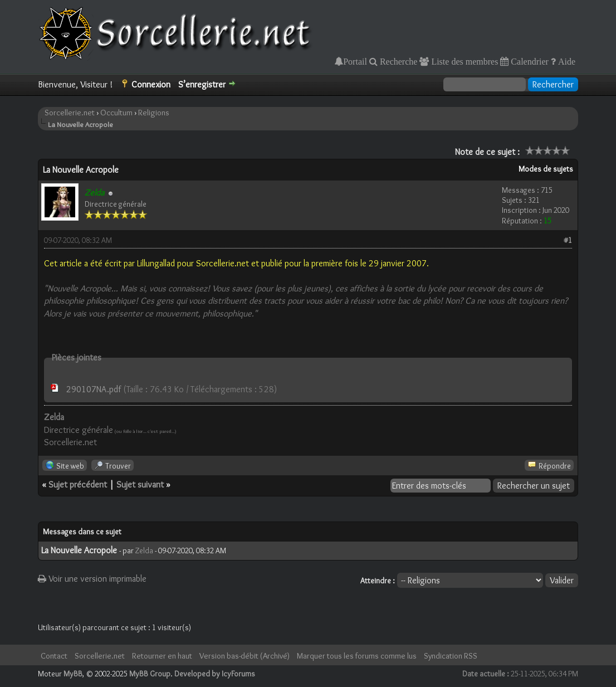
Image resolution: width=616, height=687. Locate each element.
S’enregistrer (202, 84)
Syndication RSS (451, 656)
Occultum (116, 113)
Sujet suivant (140, 484)
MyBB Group (150, 674)
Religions (154, 113)
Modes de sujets (546, 169)
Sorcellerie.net (70, 113)
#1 (568, 240)
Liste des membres (463, 61)
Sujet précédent (78, 484)
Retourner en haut (162, 656)
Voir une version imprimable (92, 579)
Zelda (144, 550)
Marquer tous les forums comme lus (357, 656)
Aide (566, 61)
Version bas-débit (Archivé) (245, 656)
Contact (54, 656)
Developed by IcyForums (215, 674)
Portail (355, 61)
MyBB (73, 674)
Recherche (398, 61)
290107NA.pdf (94, 389)
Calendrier (529, 61)
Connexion (151, 84)
